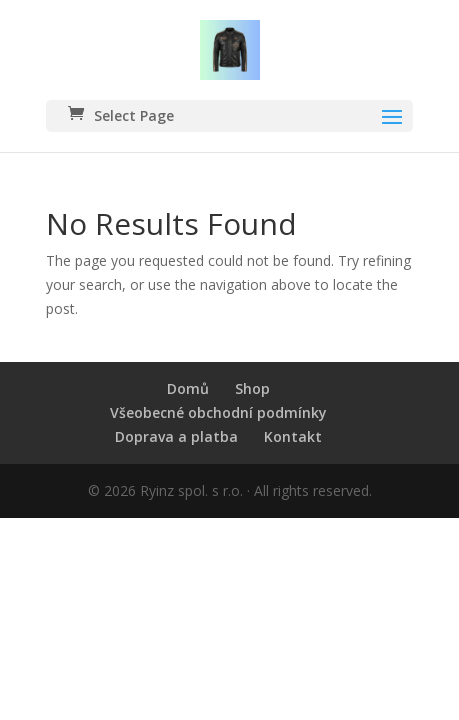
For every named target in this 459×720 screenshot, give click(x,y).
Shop (252, 388)
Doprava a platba (176, 436)
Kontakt (293, 436)
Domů (188, 388)
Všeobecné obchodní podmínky (218, 412)
